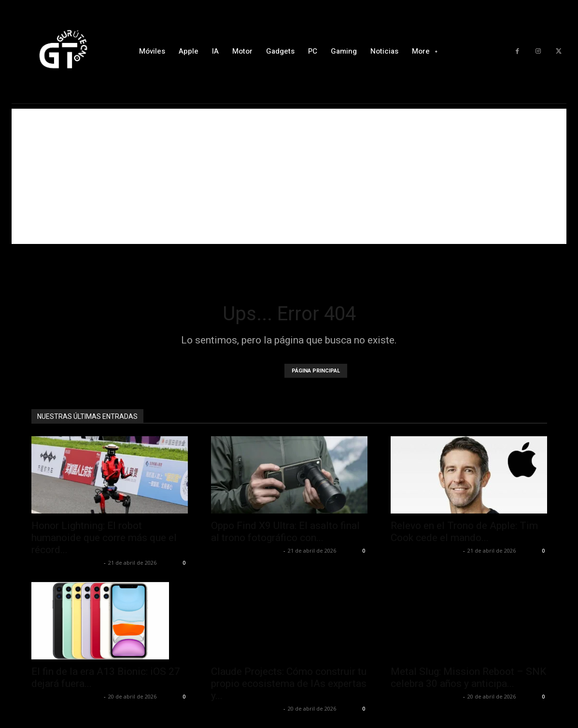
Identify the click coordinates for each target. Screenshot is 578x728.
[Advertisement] (289, 176)
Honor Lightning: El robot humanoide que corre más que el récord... (104, 538)
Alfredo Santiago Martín (66, 563)
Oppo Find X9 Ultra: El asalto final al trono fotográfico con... (285, 532)
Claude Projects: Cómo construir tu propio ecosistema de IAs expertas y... (289, 684)
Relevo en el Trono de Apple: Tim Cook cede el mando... (464, 532)
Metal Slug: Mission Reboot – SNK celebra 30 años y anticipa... (468, 678)
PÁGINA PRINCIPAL (316, 371)
